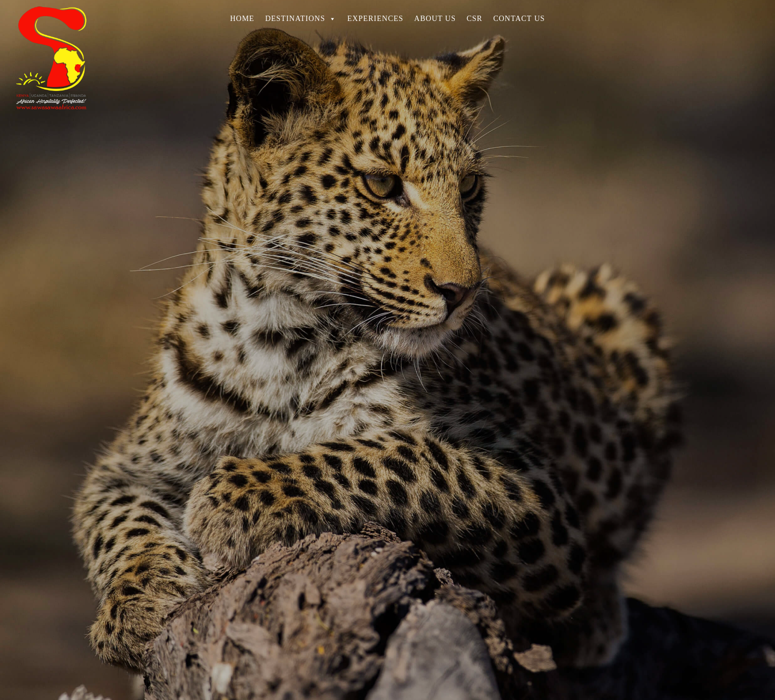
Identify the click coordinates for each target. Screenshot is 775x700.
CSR (474, 19)
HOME (242, 19)
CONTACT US (519, 19)
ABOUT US (435, 19)
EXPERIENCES (375, 19)
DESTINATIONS (301, 19)
